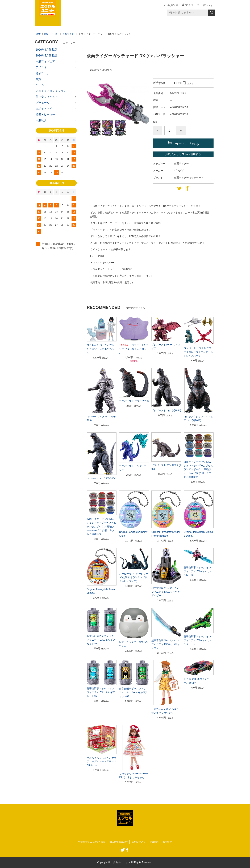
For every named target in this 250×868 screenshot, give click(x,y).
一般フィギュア (45, 61)
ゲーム (40, 85)
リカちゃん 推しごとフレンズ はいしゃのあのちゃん (101, 349)
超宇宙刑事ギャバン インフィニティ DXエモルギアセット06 (101, 640)
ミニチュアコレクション (51, 91)
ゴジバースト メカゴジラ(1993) (102, 418)
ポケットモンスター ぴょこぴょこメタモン (134, 349)
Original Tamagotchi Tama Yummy (101, 591)
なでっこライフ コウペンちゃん (134, 644)
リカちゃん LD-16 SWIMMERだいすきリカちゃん (134, 775)
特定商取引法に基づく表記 (90, 842)
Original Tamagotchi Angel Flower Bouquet (165, 534)
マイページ (190, 5)
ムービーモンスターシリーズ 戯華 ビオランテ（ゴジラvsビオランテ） (134, 577)
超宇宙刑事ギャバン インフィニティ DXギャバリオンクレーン (198, 640)
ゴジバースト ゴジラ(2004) (102, 478)
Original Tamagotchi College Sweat (198, 534)
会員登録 (171, 5)
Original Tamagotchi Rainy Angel (133, 534)
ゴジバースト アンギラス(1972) (166, 467)
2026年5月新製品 (46, 56)
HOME (38, 34)
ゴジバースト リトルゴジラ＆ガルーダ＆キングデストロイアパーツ (198, 352)
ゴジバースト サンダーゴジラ (133, 468)
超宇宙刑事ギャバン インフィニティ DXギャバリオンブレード (166, 644)
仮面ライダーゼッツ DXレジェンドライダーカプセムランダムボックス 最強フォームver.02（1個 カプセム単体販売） (101, 527)
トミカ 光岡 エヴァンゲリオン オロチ (198, 681)
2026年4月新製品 (46, 50)
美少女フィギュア (47, 97)
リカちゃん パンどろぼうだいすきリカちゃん (165, 711)
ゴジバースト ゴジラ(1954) (166, 410)
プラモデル (43, 103)
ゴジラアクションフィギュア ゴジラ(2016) (198, 418)
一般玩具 (41, 120)
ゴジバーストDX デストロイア (166, 346)
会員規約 (156, 842)
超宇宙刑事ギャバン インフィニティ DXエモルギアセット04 (133, 692)
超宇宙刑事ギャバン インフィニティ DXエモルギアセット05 (101, 692)
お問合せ (170, 842)
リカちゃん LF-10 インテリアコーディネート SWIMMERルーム (102, 761)
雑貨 (38, 79)
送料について (140, 842)
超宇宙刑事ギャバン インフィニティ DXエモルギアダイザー (166, 592)
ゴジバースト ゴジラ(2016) (134, 401)
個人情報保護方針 (118, 842)
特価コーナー (44, 73)
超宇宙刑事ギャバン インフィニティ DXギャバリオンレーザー (198, 571)
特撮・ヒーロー (53, 34)
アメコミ (41, 67)
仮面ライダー (72, 34)
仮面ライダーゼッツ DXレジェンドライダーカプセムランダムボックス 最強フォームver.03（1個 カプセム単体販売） (198, 469)
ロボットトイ (44, 109)
